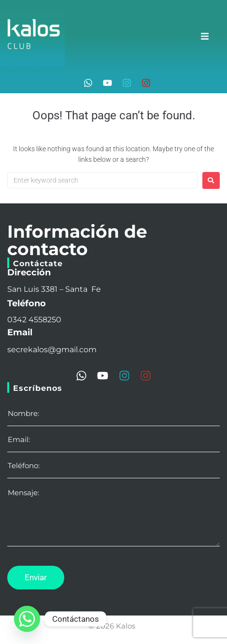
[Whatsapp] (27, 619)
